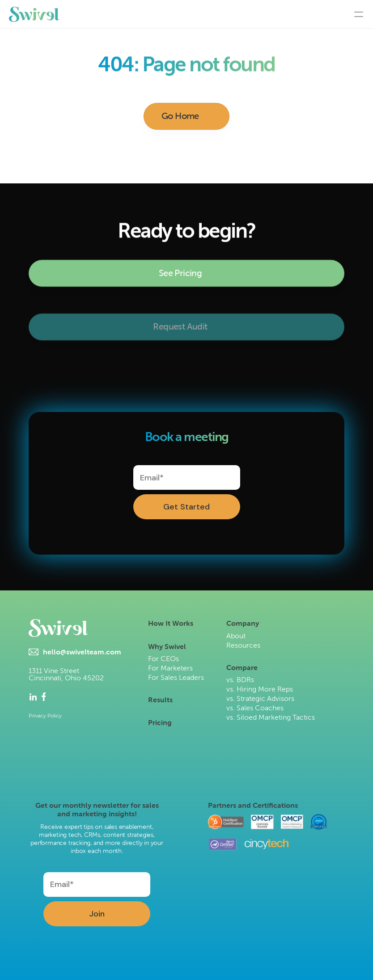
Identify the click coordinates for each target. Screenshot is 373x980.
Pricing (160, 723)
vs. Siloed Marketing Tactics (271, 717)
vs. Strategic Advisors (260, 698)
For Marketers (170, 668)
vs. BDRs (240, 680)
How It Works (171, 623)
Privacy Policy (45, 716)
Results (160, 700)
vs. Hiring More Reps (260, 689)
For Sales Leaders (176, 677)
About (236, 636)
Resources (243, 645)
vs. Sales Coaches (255, 708)
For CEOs (163, 659)
